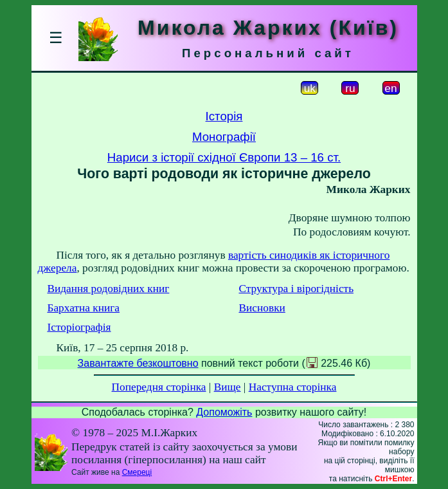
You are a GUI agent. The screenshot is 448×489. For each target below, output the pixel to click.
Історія (224, 116)
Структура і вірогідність (296, 289)
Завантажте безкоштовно (138, 363)
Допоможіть (224, 412)
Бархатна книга (83, 308)
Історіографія (79, 327)
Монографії (224, 137)
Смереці (137, 472)
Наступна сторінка (293, 387)
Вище (228, 387)
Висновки (262, 308)
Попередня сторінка (159, 387)
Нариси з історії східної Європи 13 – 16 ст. (224, 157)
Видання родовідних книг (108, 289)
